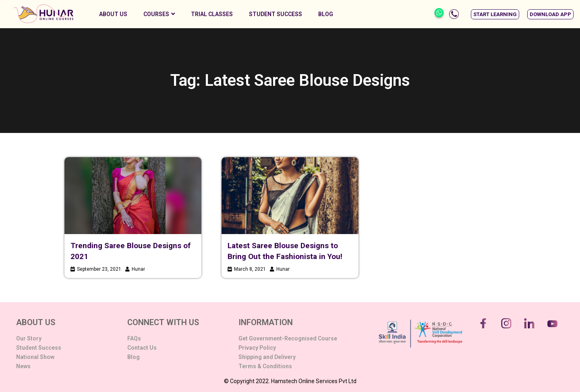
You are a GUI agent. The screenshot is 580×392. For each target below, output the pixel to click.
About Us (113, 14)
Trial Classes (212, 14)
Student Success (275, 14)
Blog (326, 14)
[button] (495, 14)
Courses (159, 14)
